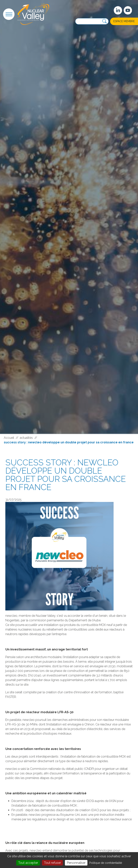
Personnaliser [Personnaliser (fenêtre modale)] (76, 863)
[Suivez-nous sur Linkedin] (118, 10)
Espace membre (124, 21)
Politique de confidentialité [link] (106, 863)
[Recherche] (105, 21)
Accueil (9, 438)
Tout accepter (28, 863)
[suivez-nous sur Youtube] (128, 10)
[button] (9, 14)
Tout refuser (52, 863)
